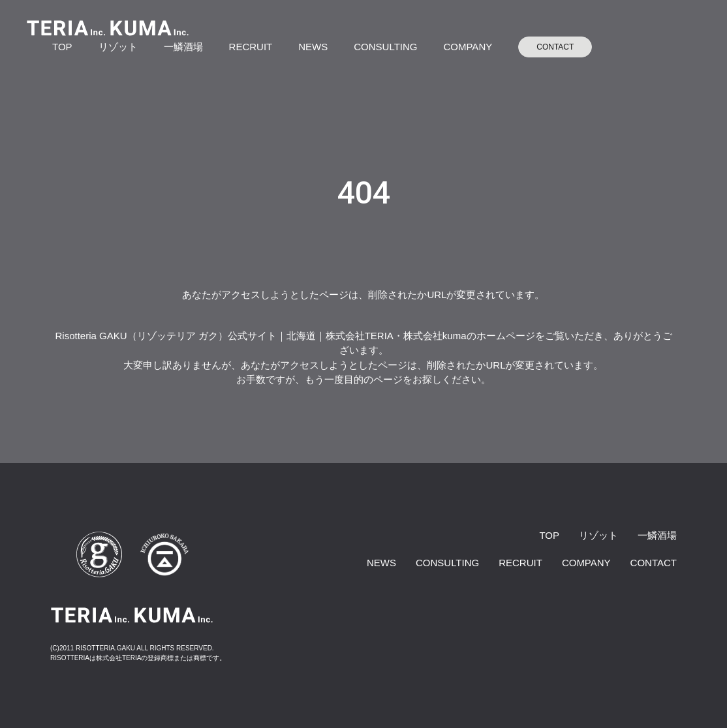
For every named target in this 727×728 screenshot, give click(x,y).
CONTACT (555, 47)
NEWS (313, 47)
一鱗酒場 (183, 47)
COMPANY (468, 47)
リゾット (118, 47)
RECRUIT (251, 47)
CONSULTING (385, 47)
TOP (62, 47)
